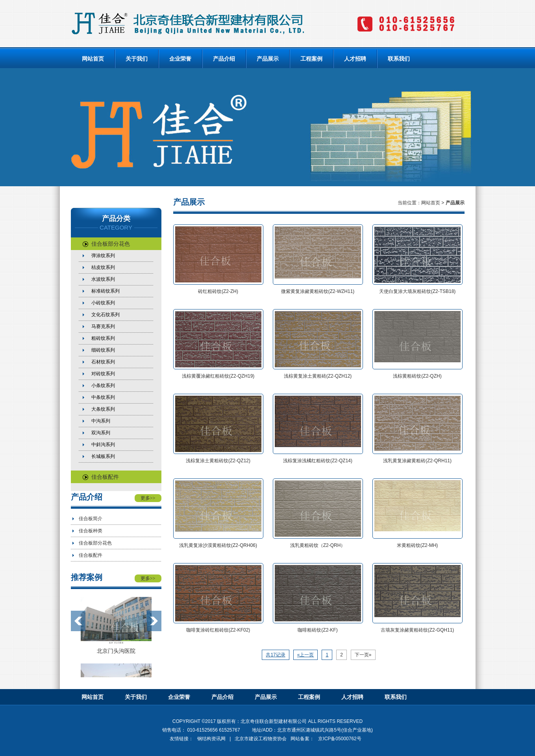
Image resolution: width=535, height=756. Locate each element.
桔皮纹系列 (103, 267)
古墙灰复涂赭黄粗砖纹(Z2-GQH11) (417, 630)
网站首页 (93, 59)
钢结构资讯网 (211, 739)
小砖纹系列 (103, 303)
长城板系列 (103, 456)
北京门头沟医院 (116, 651)
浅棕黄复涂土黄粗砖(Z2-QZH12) (318, 376)
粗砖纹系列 (103, 338)
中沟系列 (101, 421)
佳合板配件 (101, 477)
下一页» (363, 655)
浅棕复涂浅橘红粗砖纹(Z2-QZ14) (318, 461)
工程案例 (311, 59)
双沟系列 (101, 433)
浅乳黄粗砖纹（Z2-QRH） (318, 545)
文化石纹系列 (106, 315)
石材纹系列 (103, 362)
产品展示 (268, 59)
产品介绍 (224, 59)
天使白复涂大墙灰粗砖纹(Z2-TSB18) (417, 291)
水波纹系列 (103, 279)
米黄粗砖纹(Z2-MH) (417, 545)
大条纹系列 (103, 409)
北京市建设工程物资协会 (261, 739)
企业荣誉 (180, 59)
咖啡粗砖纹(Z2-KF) (317, 630)
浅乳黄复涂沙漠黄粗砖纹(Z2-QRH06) (218, 545)
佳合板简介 (91, 519)
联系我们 (399, 59)
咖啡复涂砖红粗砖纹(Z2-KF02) (218, 630)
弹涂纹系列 (103, 256)
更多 (148, 498)
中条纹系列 (103, 397)
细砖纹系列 (103, 350)
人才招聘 (355, 59)
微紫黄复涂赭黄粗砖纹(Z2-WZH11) (318, 291)
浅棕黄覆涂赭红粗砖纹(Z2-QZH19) (218, 376)
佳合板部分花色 (106, 244)
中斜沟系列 (103, 445)
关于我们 (137, 59)
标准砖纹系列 (106, 291)
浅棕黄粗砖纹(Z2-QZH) (417, 376)
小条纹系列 (103, 385)
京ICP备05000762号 (340, 739)
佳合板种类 (91, 531)
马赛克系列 (103, 326)
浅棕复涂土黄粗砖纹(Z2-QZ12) (218, 461)
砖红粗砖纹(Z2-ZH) (218, 291)
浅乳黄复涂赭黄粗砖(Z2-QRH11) (417, 461)
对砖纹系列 (103, 374)
